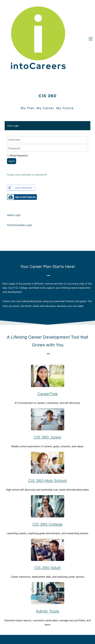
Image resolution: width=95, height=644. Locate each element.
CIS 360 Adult (47, 517)
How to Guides (47, 639)
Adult (47, 619)
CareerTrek (48, 343)
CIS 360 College (47, 473)
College (48, 614)
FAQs (48, 635)
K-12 (48, 610)
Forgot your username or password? (27, 124)
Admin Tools (47, 560)
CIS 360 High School (47, 430)
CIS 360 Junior (48, 386)
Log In (12, 110)
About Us (48, 606)
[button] (47, 75)
